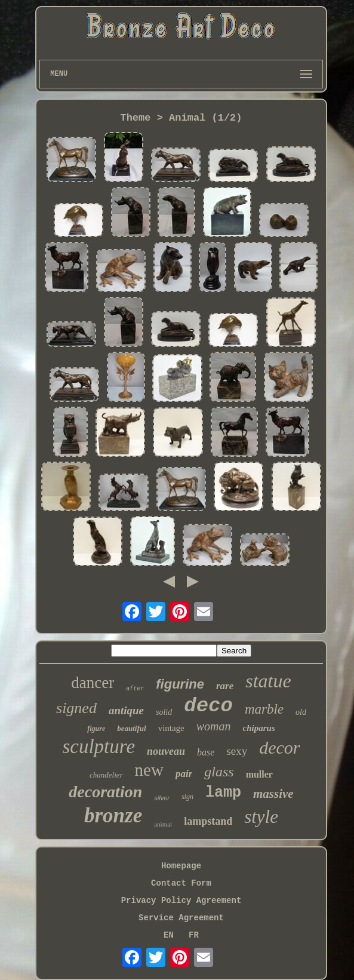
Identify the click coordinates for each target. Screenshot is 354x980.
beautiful (131, 728)
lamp (223, 793)
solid (164, 712)
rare (225, 686)
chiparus (259, 728)
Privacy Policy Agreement (181, 901)
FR (194, 935)
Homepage (181, 866)
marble (264, 709)
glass (219, 772)
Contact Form (181, 883)
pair (184, 774)
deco (208, 706)
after (135, 689)
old (301, 712)
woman (214, 726)
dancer (93, 683)
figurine (180, 684)
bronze (113, 815)
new (149, 770)
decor (279, 747)
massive (273, 794)
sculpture (98, 746)
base (206, 752)
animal (163, 824)
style (261, 817)
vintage (171, 728)
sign (187, 797)
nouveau (166, 751)
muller (259, 774)
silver (162, 798)
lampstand (208, 821)
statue (268, 681)
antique (126, 710)
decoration (105, 792)
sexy (237, 751)
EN (169, 935)
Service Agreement (181, 918)
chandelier (106, 775)
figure (96, 729)
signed (76, 708)
